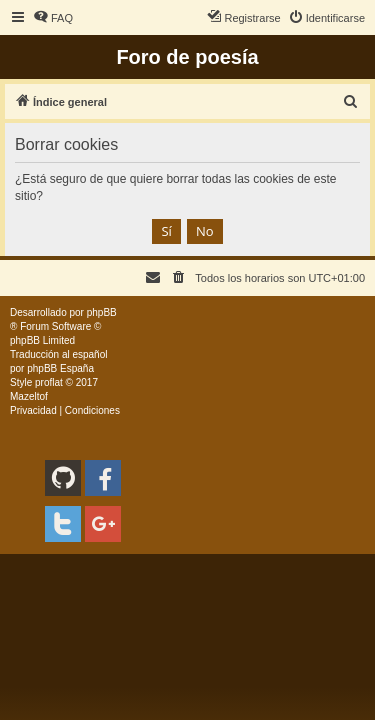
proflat (49, 382)
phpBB (102, 312)
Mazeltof (29, 396)
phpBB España (60, 368)
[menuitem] (53, 18)
